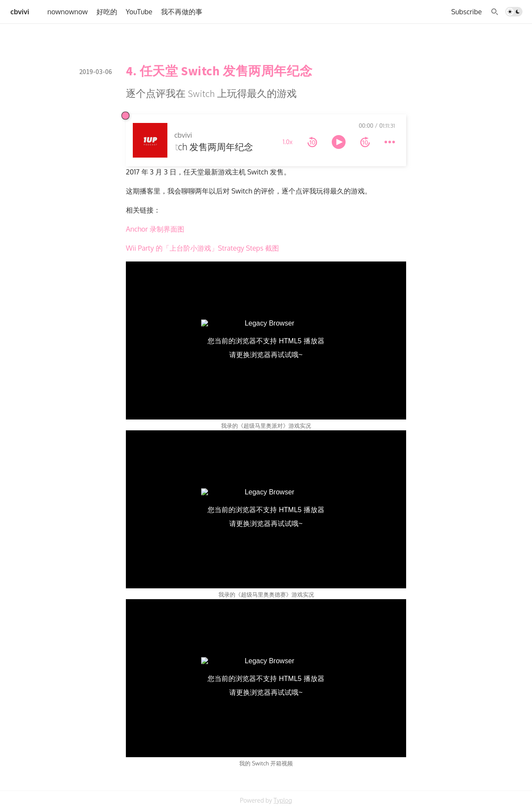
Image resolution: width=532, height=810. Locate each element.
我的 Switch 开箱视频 (266, 763)
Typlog (283, 800)
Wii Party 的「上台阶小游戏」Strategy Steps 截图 (202, 248)
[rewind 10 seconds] (312, 142)
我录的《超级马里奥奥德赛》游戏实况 (266, 594)
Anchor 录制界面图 (155, 229)
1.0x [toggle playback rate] (288, 142)
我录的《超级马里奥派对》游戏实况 (266, 426)
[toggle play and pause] (339, 142)
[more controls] (390, 142)
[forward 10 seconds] (365, 142)
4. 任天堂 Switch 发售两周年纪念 (219, 71)
